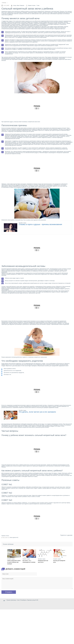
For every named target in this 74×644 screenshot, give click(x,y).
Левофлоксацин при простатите (43, 561)
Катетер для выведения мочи (59, 561)
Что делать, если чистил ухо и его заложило (37, 412)
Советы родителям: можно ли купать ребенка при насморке (14, 562)
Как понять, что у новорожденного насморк (29, 561)
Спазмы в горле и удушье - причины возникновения (40, 224)
